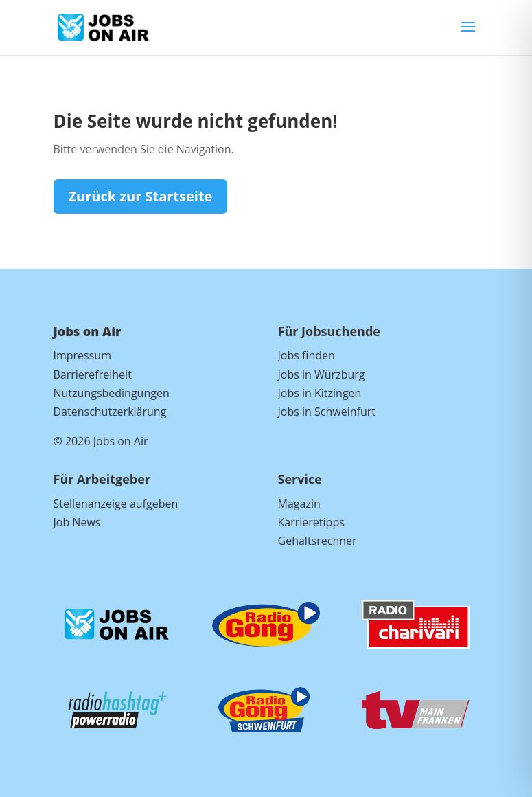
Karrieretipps (311, 522)
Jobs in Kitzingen (320, 393)
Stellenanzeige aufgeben (116, 504)
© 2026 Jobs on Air (101, 441)
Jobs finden (307, 355)
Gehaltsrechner (317, 541)
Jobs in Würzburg (322, 374)
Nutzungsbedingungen (112, 393)
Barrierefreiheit (93, 374)
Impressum (82, 355)
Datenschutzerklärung (110, 412)
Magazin (299, 504)
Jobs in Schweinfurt (327, 412)
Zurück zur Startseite (141, 196)
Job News (77, 522)
